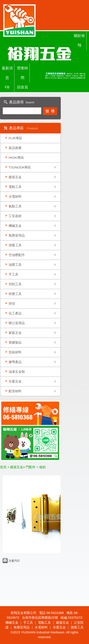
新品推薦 (15, 148)
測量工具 (15, 245)
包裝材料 (15, 352)
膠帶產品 (15, 362)
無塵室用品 (17, 235)
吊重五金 (15, 381)
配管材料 (15, 391)
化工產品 (15, 313)
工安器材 (15, 216)
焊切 (12, 304)
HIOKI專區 (16, 158)
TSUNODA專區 (20, 167)
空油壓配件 (17, 255)
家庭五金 (15, 333)
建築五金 (15, 177)
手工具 (13, 274)
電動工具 (15, 187)
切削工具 (15, 284)
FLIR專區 (15, 138)
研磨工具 (15, 294)
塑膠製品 (15, 342)
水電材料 (15, 196)
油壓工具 (15, 265)
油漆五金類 (17, 372)
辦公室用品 (17, 323)
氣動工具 (15, 206)
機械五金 (15, 226)
